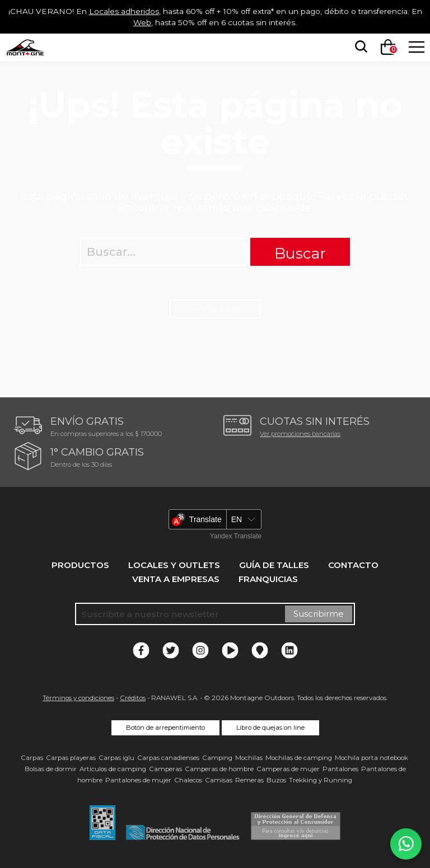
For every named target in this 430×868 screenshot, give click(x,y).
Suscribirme (319, 614)
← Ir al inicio (215, 309)
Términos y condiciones (78, 698)
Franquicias (268, 579)
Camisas (219, 780)
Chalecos (188, 780)
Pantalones (340, 769)
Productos (80, 565)
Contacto (353, 565)
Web (172, 22)
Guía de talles (274, 565)
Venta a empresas (176, 579)
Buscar (300, 253)
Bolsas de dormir (51, 769)
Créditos (133, 698)
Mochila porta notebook (371, 758)
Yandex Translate (236, 536)
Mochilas (249, 758)
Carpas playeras (71, 758)
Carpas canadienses (168, 758)
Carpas (32, 758)
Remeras (249, 780)
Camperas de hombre (219, 769)
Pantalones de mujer (138, 780)
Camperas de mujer (288, 769)
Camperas (165, 769)
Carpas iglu (116, 758)
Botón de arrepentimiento (165, 728)
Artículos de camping (113, 769)
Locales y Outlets (174, 565)
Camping (217, 758)
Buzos (276, 780)
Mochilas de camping (299, 758)
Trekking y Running (321, 780)
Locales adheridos (149, 11)
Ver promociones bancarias (300, 434)
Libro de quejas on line (270, 728)
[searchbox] (359, 47)
